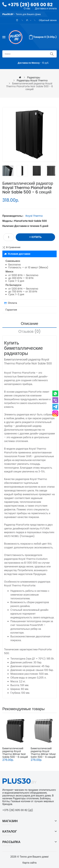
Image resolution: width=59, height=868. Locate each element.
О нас (27, 8)
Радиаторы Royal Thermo (32, 80)
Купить (37, 237)
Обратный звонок (48, 20)
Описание (29, 324)
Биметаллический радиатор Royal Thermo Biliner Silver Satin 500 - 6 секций (43, 753)
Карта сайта (29, 863)
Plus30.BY (8, 14)
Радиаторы (34, 77)
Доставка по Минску (29, 63)
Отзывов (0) (30, 331)
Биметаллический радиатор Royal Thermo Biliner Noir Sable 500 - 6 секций (15, 753)
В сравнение (13, 247)
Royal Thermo (34, 216)
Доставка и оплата (46, 8)
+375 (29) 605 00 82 (30, 5)
